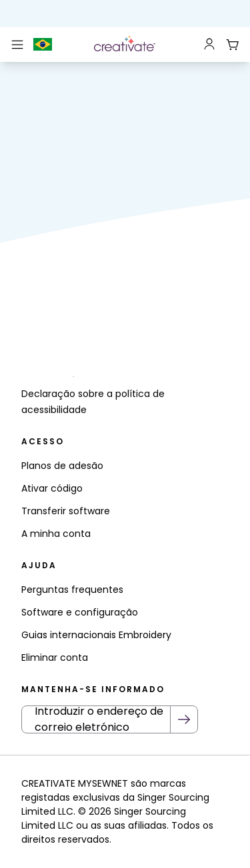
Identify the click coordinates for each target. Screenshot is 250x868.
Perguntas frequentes (72, 590)
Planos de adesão (62, 466)
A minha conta (56, 534)
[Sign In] (209, 45)
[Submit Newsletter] (184, 719)
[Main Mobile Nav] (17, 45)
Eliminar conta (55, 657)
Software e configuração (80, 612)
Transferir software (66, 511)
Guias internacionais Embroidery (96, 635)
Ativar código (52, 488)
